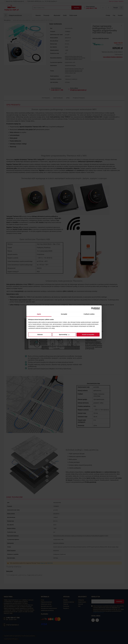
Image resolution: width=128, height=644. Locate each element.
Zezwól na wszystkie (88, 335)
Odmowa (40, 335)
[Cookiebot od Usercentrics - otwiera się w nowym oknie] (92, 309)
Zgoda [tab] (39, 314)
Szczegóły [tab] (64, 314)
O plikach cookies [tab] (89, 314)
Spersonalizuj (64, 335)
